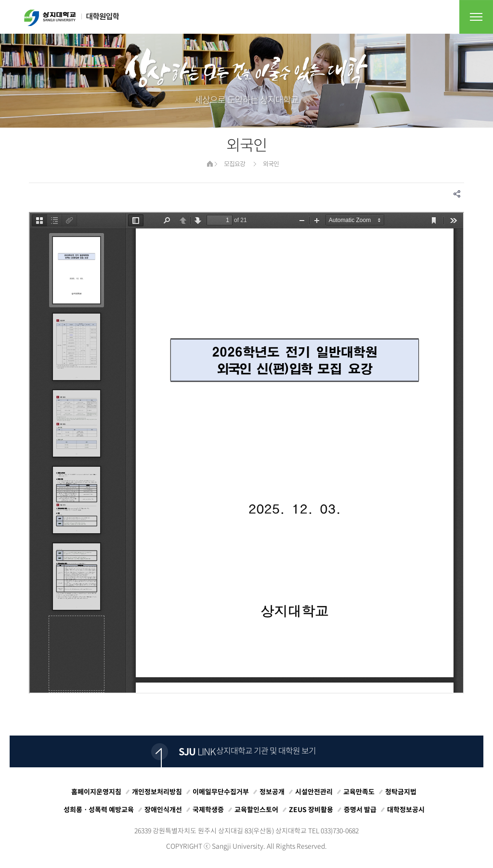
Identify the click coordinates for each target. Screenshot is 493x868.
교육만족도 (359, 791)
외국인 (271, 164)
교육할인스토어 (256, 809)
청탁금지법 (401, 791)
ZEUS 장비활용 (311, 809)
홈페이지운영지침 (96, 791)
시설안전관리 (314, 791)
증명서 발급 (360, 809)
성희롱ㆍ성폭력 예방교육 (99, 809)
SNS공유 (457, 194)
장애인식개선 (163, 809)
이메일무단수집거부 (221, 791)
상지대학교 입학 (71, 18)
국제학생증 (208, 809)
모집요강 (234, 164)
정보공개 (272, 791)
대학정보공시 (406, 809)
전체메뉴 (476, 17)
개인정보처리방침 (157, 791)
